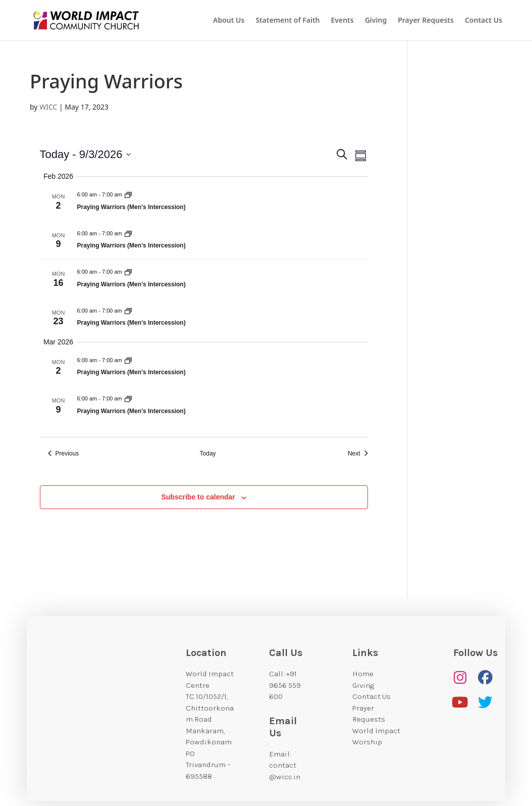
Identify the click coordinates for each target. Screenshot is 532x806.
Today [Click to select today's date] (208, 454)
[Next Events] (358, 454)
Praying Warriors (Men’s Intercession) (131, 207)
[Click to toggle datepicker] (86, 154)
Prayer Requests (426, 21)
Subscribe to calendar (198, 497)
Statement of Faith (287, 21)
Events (342, 21)
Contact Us (484, 21)
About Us (229, 21)
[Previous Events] (64, 454)
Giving (376, 21)
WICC (48, 107)
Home (363, 674)
